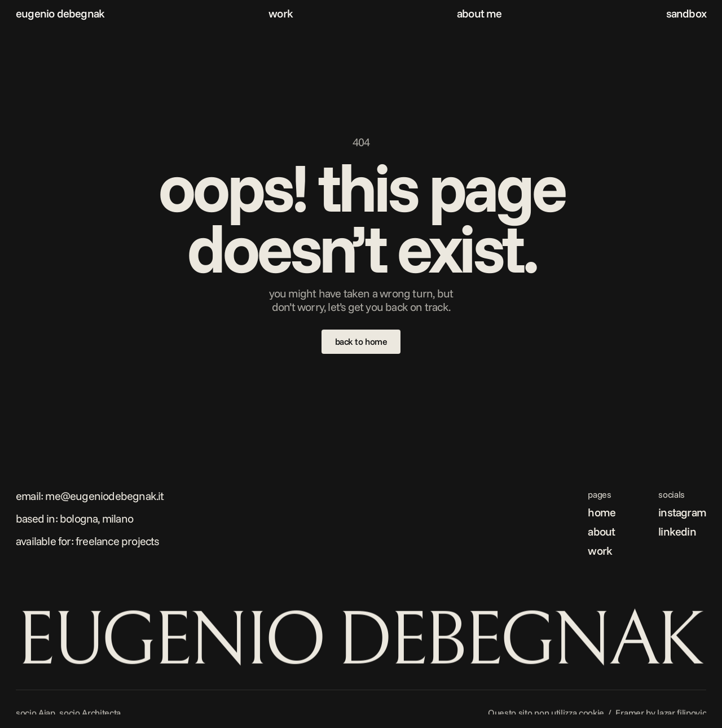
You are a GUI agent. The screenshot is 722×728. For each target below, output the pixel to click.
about (601, 531)
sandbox (686, 13)
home (602, 512)
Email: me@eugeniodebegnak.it (90, 496)
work (281, 13)
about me (479, 13)
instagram (682, 512)
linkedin (677, 531)
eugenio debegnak (60, 13)
